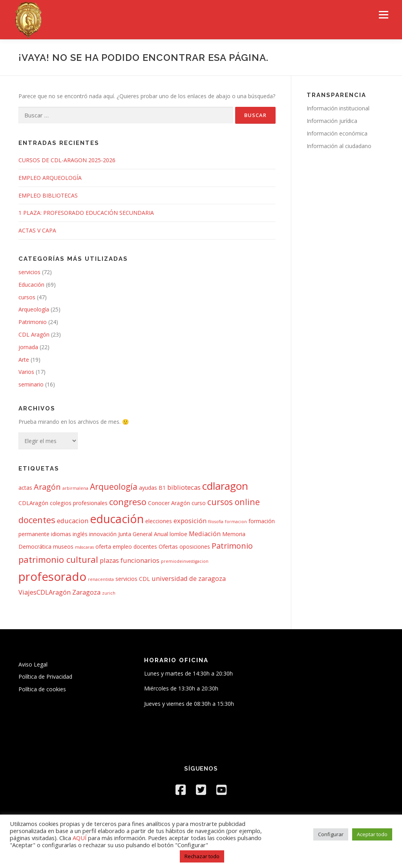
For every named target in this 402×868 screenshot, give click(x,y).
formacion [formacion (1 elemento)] (236, 522)
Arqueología (34, 309)
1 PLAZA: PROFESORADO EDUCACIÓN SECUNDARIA (86, 213)
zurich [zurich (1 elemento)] (109, 593)
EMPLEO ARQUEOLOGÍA (50, 178)
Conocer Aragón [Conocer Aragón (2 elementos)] (169, 503)
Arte (24, 360)
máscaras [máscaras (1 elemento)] (84, 547)
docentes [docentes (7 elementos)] (37, 520)
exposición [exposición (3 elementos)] (190, 521)
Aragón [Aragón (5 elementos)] (47, 487)
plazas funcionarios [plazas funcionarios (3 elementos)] (130, 560)
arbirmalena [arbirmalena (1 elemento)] (75, 488)
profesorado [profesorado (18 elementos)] (52, 577)
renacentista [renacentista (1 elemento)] (101, 579)
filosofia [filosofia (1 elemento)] (216, 522)
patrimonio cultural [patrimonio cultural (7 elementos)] (58, 559)
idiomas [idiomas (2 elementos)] (61, 534)
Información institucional (338, 108)
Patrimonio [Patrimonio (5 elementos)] (232, 546)
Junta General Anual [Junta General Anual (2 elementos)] (143, 534)
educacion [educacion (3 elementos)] (73, 521)
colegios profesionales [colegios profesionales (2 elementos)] (79, 503)
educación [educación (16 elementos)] (117, 519)
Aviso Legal (33, 664)
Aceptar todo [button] (372, 834)
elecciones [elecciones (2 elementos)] (159, 521)
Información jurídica (332, 121)
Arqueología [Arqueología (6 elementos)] (114, 486)
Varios (26, 372)
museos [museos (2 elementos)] (63, 547)
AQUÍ (80, 838)
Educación (31, 285)
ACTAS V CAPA (37, 230)
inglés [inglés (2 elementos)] (80, 534)
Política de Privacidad (45, 677)
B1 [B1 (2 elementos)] (162, 488)
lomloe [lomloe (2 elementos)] (178, 534)
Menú (383, 15)
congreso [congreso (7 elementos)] (128, 502)
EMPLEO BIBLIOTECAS (48, 195)
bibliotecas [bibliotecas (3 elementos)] (184, 487)
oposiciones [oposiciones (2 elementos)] (195, 547)
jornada (28, 347)
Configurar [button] (331, 834)
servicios (29, 272)
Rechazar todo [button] (202, 856)
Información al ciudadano (339, 146)
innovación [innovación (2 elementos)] (103, 534)
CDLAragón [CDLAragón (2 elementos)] (33, 503)
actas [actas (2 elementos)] (25, 488)
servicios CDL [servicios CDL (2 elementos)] (133, 579)
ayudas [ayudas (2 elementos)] (148, 488)
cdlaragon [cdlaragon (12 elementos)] (225, 486)
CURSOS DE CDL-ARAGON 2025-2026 (67, 160)
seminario (31, 384)
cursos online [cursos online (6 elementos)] (234, 502)
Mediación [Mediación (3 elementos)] (205, 534)
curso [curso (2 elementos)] (199, 503)
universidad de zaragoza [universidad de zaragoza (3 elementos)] (189, 578)
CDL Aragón (34, 334)
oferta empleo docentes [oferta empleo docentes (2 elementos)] (126, 547)
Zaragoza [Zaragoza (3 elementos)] (86, 592)
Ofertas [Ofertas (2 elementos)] (168, 547)
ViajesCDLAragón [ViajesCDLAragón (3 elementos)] (45, 592)
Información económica (337, 133)
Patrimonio (33, 322)
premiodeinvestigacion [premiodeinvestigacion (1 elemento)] (185, 561)
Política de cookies (42, 689)
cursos (27, 297)
